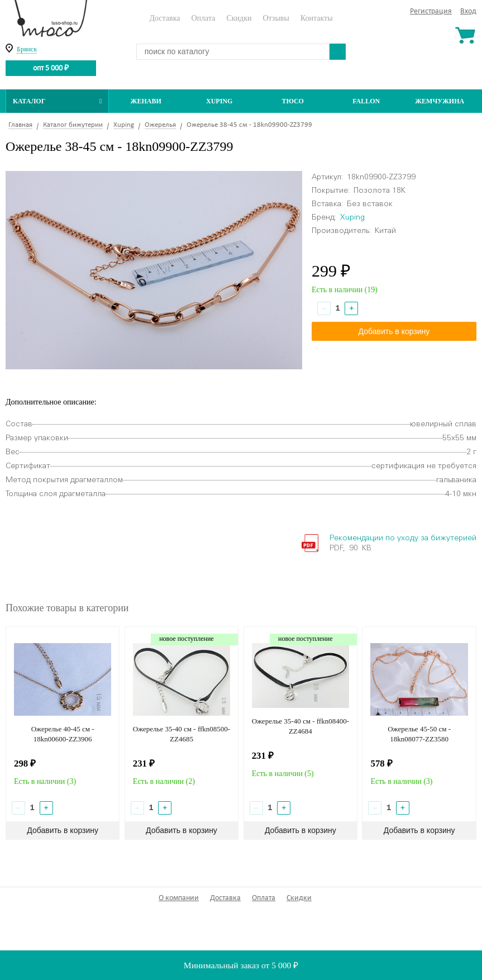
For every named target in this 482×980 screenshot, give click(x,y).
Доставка (164, 18)
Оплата (203, 18)
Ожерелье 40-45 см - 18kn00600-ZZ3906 (63, 734)
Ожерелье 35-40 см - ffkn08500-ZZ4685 (182, 734)
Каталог (57, 101)
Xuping (219, 101)
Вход (468, 11)
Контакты (317, 18)
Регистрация (431, 11)
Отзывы (276, 18)
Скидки (239, 18)
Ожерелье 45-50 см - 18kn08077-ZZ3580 (419, 734)
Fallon (366, 101)
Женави (146, 101)
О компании (179, 898)
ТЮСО (293, 101)
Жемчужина (440, 101)
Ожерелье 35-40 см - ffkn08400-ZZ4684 (300, 726)
